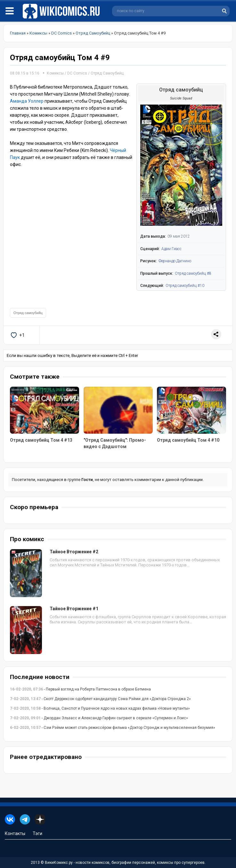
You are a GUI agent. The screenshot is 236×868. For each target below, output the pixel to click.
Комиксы (56, 73)
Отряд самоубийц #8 (193, 273)
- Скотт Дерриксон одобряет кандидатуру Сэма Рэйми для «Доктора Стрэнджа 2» (100, 699)
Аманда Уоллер (27, 101)
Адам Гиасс (171, 249)
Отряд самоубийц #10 (185, 286)
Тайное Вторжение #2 (74, 552)
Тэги (37, 833)
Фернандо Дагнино (175, 261)
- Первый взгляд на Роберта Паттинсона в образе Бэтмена (80, 689)
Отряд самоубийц (28, 313)
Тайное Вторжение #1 (74, 609)
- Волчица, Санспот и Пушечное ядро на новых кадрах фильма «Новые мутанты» (100, 708)
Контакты (15, 833)
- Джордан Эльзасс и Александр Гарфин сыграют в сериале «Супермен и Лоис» (99, 718)
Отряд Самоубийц (107, 73)
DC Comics (77, 73)
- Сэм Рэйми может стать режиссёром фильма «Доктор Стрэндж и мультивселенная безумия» (113, 728)
